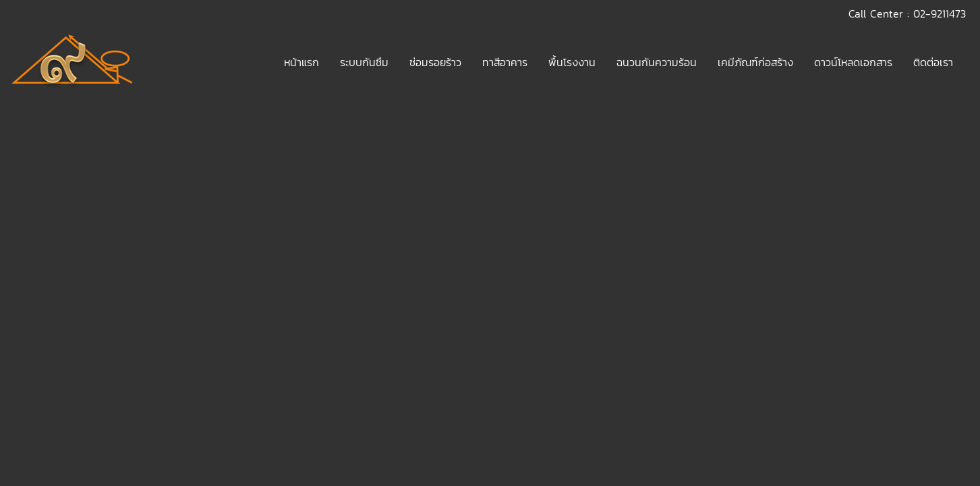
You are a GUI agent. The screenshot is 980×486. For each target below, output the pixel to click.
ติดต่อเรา (933, 62)
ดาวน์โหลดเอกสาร (853, 62)
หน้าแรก (301, 62)
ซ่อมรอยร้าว (435, 62)
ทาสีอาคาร (505, 62)
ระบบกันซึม (364, 62)
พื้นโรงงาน (572, 62)
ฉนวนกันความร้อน (657, 62)
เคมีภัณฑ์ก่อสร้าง (755, 62)
